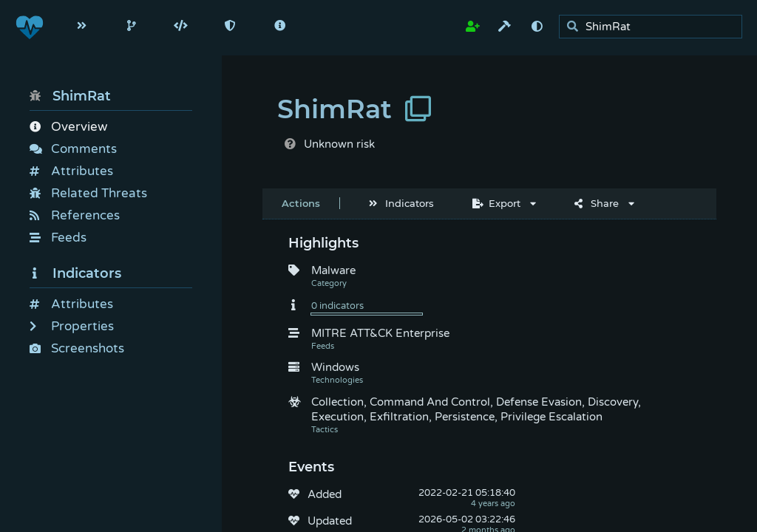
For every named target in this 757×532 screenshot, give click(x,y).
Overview (68, 127)
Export (496, 203)
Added (325, 494)
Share (597, 203)
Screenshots (77, 348)
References (75, 215)
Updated (330, 521)
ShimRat (70, 96)
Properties (72, 326)
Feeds (58, 238)
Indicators (75, 273)
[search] (655, 27)
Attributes (71, 171)
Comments (73, 149)
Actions (301, 203)
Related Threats (88, 193)
